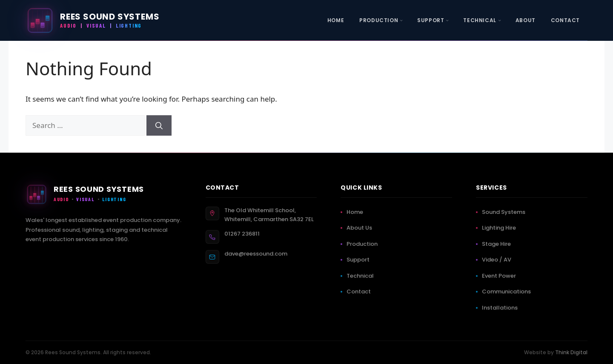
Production (364, 244)
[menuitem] (336, 20)
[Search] (159, 125)
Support (360, 260)
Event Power (501, 276)
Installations (501, 308)
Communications (508, 291)
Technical (362, 276)
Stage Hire (498, 244)
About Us (361, 228)
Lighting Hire (501, 228)
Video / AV (498, 260)
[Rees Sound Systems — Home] (92, 20)
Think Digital (571, 352)
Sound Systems (505, 212)
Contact (360, 291)
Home (357, 212)
